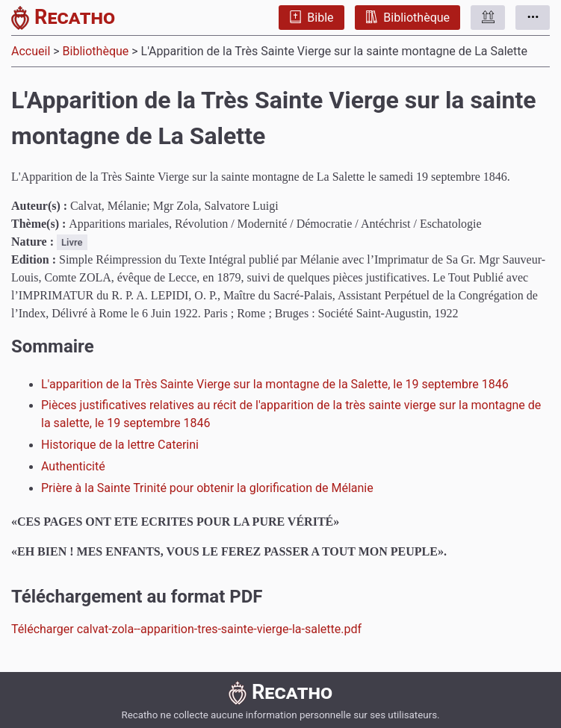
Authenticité (73, 466)
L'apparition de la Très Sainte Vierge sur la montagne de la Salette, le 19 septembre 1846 (275, 384)
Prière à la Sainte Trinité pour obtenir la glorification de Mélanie (207, 488)
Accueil (31, 51)
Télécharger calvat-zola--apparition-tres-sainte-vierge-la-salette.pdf (186, 629)
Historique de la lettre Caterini (120, 445)
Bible (311, 18)
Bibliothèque (407, 18)
